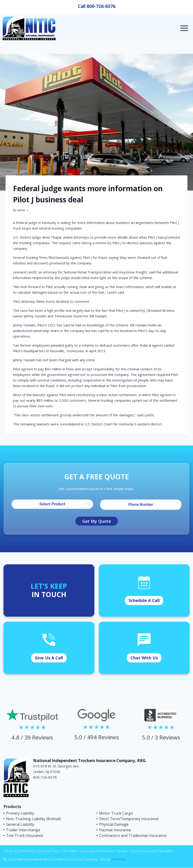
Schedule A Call (144, 600)
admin (21, 210)
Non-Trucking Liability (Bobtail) (33, 819)
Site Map (70, 851)
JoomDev (118, 859)
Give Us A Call (49, 658)
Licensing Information (97, 851)
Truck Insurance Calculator (152, 851)
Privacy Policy (49, 851)
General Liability (20, 824)
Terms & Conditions (19, 851)
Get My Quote (97, 521)
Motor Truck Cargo (116, 813)
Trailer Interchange (23, 830)
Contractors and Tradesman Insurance (133, 835)
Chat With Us (144, 658)
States (123, 851)
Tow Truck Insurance (25, 835)
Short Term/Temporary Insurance (129, 819)
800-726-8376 (101, 6)
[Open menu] (184, 28)
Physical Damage (114, 824)
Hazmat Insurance (115, 830)
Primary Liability (20, 813)
